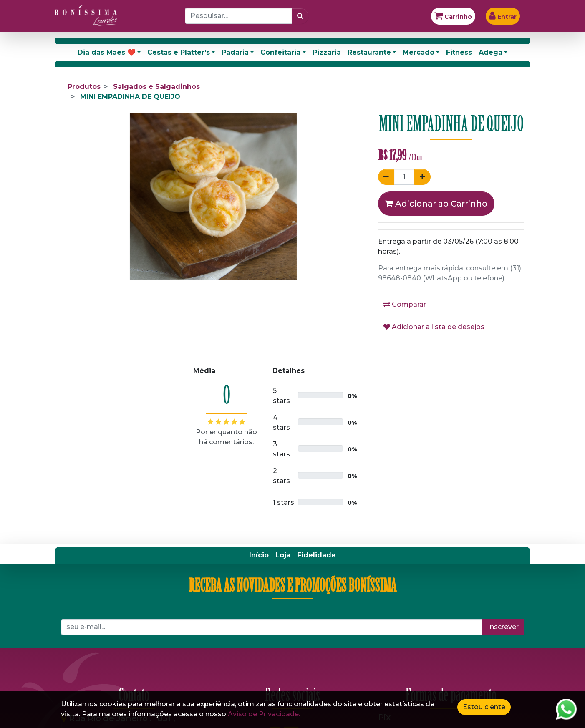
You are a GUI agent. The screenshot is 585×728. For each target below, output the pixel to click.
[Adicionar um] (422, 177)
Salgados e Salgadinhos (156, 87)
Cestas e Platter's (179, 52)
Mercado (419, 52)
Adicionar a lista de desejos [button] (434, 327)
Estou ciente (484, 707)
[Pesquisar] (300, 16)
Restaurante (369, 52)
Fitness (459, 52)
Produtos (84, 87)
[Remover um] (386, 177)
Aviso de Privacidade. (264, 714)
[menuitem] (259, 555)
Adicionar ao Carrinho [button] (436, 204)
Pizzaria (327, 52)
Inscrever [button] (503, 627)
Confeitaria (280, 52)
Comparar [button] (405, 304)
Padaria (235, 52)
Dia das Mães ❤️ (107, 52)
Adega (490, 52)
